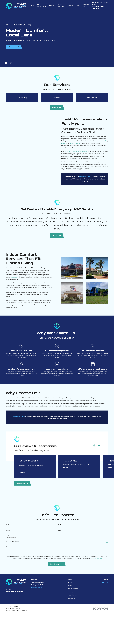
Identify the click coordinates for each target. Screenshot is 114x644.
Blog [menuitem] (78, 6)
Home (70, 615)
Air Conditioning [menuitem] (41, 5)
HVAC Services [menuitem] (61, 5)
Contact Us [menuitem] (86, 5)
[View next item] (99, 478)
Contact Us (72, 630)
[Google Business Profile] (103, 615)
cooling (107, 173)
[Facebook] (107, 615)
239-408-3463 (98, 7)
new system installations (82, 184)
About (70, 618)
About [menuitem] (32, 6)
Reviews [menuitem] (70, 6)
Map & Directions (37, 619)
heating (66, 175)
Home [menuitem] (24, 6)
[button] (11, 63)
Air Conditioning (73, 621)
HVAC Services (73, 627)
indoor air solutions (77, 175)
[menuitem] (8, 643)
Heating (71, 624)
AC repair (70, 184)
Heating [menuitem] (52, 6)
